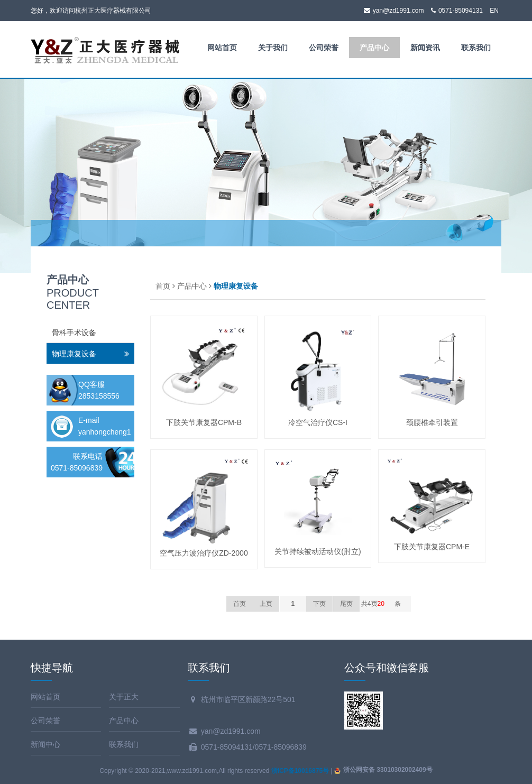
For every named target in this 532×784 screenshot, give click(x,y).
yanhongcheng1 (105, 432)
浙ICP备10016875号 (300, 771)
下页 (319, 604)
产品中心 (374, 48)
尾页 (346, 604)
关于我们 (273, 48)
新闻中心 (45, 744)
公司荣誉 (324, 48)
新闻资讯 (425, 48)
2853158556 (99, 396)
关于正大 (124, 697)
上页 (266, 604)
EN (494, 11)
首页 (163, 286)
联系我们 (476, 48)
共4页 (373, 604)
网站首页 (222, 48)
